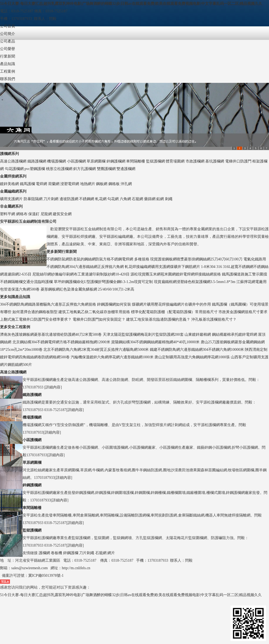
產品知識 (8, 64)
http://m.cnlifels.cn (76, 568)
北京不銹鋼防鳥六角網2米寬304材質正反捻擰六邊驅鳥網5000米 (96, 350)
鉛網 (160, 199)
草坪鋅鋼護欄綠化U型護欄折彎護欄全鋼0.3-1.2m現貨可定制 (103, 282)
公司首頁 (8, 26)
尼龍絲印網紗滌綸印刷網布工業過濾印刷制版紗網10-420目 (81, 274)
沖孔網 (126, 184)
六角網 (125, 199)
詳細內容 (53, 387)
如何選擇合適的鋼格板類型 (35, 312)
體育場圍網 (175, 161)
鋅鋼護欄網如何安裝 (114, 304)
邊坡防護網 (69, 199)
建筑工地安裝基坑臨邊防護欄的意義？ (158, 319)
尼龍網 (46, 214)
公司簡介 (8, 34)
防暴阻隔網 (33, 199)
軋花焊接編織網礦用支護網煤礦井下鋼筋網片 (162, 267)
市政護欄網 (195, 161)
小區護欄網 (76, 161)
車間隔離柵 (136, 161)
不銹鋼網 (87, 199)
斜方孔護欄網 (84, 169)
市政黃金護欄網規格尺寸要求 (243, 312)
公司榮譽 (8, 49)
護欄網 (44, 553)
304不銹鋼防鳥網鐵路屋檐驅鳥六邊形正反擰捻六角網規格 (48, 304)
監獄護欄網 (155, 161)
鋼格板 (114, 184)
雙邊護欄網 (126, 169)
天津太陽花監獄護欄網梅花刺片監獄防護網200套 (143, 335)
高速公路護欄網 (13, 161)
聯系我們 (8, 79)
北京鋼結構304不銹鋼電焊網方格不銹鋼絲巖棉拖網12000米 (61, 342)
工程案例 (8, 71)
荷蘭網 (54, 184)
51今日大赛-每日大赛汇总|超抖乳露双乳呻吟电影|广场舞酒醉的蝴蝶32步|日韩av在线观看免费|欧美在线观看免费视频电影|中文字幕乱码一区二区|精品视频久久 (131, 4)
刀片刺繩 (87, 553)
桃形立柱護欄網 (59, 169)
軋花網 (101, 199)
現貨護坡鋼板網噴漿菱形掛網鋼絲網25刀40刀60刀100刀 (196, 259)
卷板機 (56, 553)
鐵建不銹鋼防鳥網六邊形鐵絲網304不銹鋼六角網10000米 (197, 350)
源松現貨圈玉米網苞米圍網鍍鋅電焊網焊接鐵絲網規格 (176, 274)
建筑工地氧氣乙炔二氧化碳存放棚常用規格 (94, 312)
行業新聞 (8, 56)
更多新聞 (54, 252)
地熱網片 (88, 184)
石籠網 (137, 199)
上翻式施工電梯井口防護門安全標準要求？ (36, 319)
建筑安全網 (62, 214)
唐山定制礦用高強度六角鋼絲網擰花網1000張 (192, 357)
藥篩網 (150, 199)
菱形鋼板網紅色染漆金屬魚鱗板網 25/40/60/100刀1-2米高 (88, 289)
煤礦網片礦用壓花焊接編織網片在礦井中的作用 (171, 304)
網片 (111, 553)
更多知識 (8, 297)
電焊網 (41, 184)
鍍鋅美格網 (9, 184)
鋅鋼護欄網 (116, 161)
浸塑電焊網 (70, 184)
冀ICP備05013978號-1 (46, 576)
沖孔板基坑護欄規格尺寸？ (214, 319)
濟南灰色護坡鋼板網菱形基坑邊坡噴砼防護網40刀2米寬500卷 (51, 335)
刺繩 (169, 199)
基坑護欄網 (215, 161)
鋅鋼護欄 (71, 553)
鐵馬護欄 (27, 184)
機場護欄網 (56, 161)
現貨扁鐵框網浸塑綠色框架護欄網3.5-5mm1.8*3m (195, 282)
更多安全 (8, 327)
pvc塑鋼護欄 (35, 169)
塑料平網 (8, 214)
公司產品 (8, 41)
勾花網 (113, 199)
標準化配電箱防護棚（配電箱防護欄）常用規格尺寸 (174, 312)
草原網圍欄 (96, 161)
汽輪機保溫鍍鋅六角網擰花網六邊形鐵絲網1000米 (112, 357)
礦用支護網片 (11, 199)
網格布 (22, 214)
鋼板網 (102, 184)
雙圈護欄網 (106, 169)
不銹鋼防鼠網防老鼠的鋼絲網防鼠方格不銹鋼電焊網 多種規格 (98, 259)
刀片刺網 (51, 199)
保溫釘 (34, 214)
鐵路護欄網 (37, 161)
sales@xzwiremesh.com (29, 568)
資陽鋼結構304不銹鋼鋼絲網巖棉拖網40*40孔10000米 (155, 342)
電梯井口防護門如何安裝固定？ (99, 319)
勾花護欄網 (14, 169)
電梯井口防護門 (238, 161)
